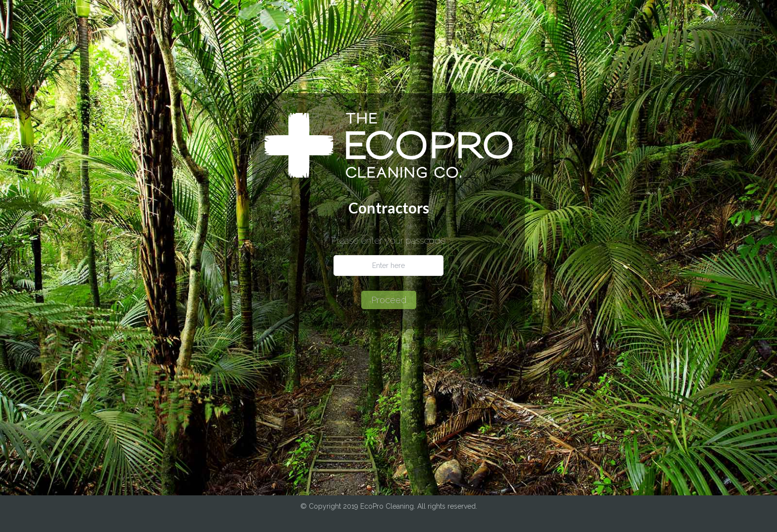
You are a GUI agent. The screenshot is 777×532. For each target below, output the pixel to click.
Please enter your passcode (388, 241)
